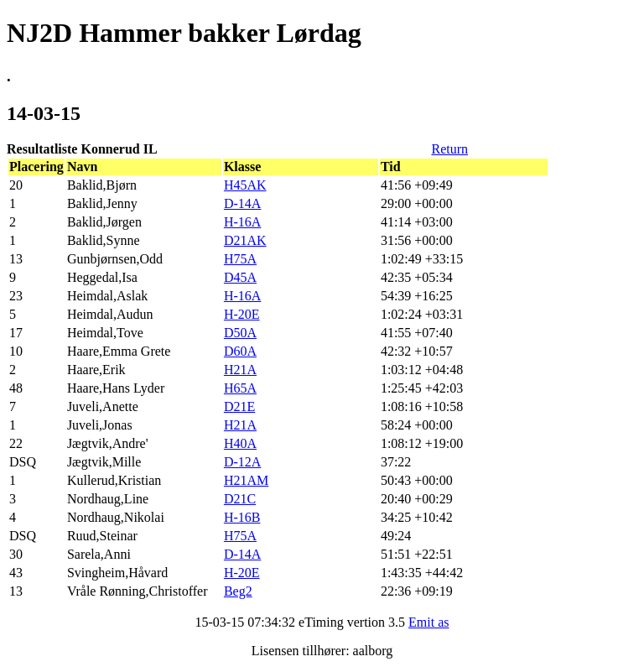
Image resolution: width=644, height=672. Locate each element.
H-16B (242, 517)
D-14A (242, 203)
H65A (240, 388)
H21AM (246, 480)
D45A (240, 277)
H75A (240, 259)
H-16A (242, 222)
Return (449, 149)
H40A (240, 443)
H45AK (245, 185)
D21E (239, 406)
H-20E (242, 314)
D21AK (245, 240)
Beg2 (238, 591)
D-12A (242, 462)
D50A (240, 333)
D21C (240, 499)
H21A (240, 370)
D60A (240, 351)
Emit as (428, 622)
